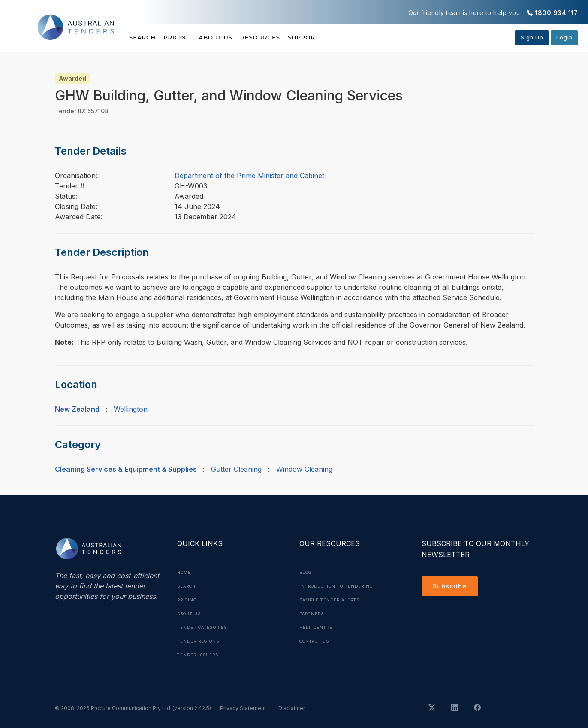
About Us (236, 37)
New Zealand (77, 409)
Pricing (187, 37)
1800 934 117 (556, 13)
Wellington (131, 409)
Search (143, 37)
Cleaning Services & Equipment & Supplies (126, 469)
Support (343, 37)
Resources (290, 37)
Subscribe (452, 588)
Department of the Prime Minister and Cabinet (249, 176)
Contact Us (317, 641)
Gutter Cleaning (236, 469)
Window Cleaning (304, 469)
